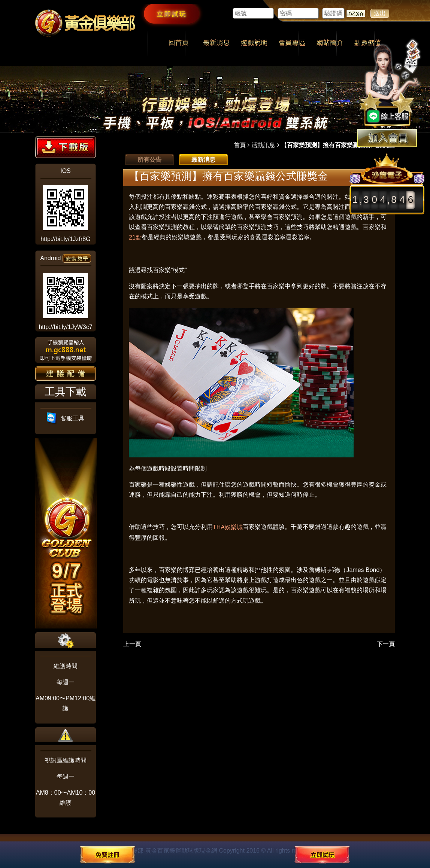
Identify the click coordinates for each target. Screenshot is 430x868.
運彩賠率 (297, 237)
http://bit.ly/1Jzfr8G (65, 239)
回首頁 (178, 43)
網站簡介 (330, 43)
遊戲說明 (254, 43)
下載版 (66, 147)
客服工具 (66, 418)
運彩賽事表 (222, 197)
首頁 (240, 145)
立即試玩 (172, 13)
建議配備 (66, 374)
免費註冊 (107, 855)
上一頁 (132, 644)
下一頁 (386, 644)
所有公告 (149, 160)
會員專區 (292, 43)
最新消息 (216, 43)
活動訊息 (263, 145)
